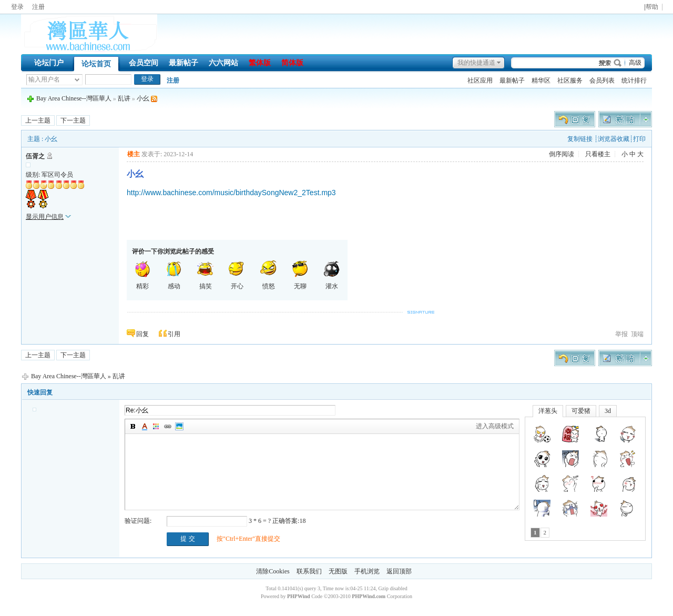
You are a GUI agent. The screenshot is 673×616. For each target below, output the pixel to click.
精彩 (142, 275)
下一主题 (73, 120)
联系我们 (309, 571)
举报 (621, 334)
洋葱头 (548, 411)
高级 (635, 63)
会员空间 (144, 63)
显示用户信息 (45, 217)
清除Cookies (273, 571)
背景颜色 (156, 427)
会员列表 (602, 80)
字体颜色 (145, 427)
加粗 (133, 427)
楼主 (134, 154)
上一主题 (38, 120)
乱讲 (124, 98)
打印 (639, 139)
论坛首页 (96, 64)
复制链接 (580, 139)
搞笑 (206, 275)
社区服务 (570, 80)
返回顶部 (399, 571)
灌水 (332, 275)
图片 (179, 427)
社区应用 (480, 80)
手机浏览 (367, 571)
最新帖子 (183, 63)
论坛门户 (49, 63)
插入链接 (168, 427)
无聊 (300, 275)
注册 (38, 7)
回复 (142, 334)
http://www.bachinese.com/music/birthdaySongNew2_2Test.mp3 (231, 193)
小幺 (143, 98)
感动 (174, 275)
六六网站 (223, 63)
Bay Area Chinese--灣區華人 (74, 98)
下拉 (77, 80)
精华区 (541, 80)
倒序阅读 (562, 154)
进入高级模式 (495, 426)
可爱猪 (581, 411)
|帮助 (651, 7)
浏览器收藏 (614, 139)
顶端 (637, 334)
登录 (17, 7)
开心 (237, 275)
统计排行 (634, 80)
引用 (174, 334)
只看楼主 (598, 154)
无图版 (338, 571)
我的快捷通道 (476, 63)
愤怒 (269, 275)
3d (608, 411)
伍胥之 (35, 156)
